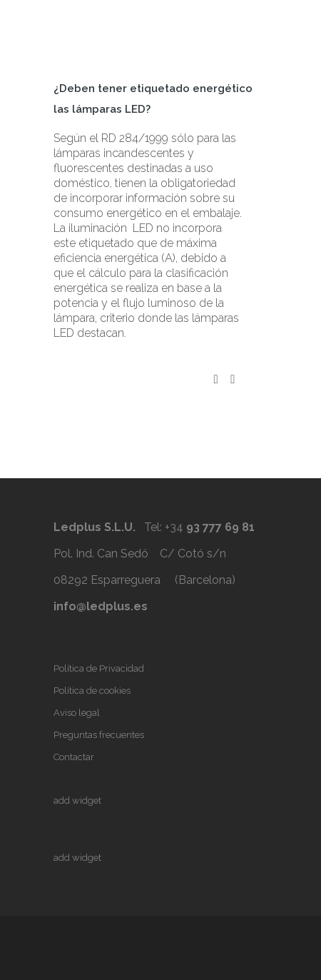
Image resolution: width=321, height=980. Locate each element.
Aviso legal (77, 713)
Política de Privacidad (99, 668)
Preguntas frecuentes (99, 735)
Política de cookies (92, 691)
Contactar (74, 757)
